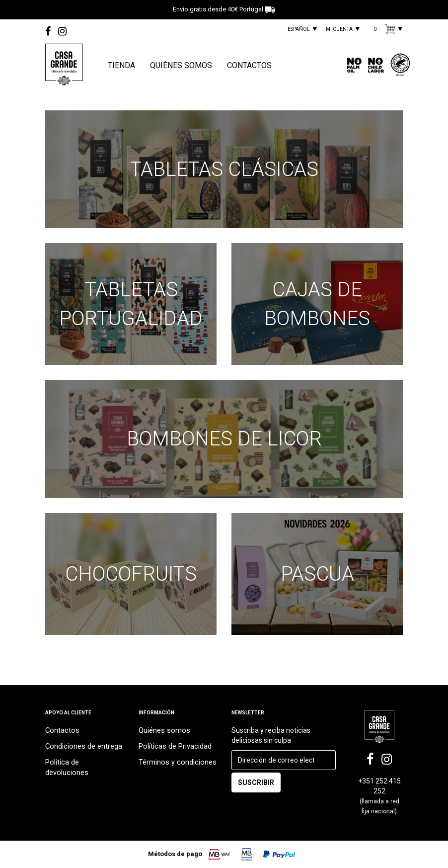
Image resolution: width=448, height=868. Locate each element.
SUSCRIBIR (256, 786)
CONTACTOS (249, 65)
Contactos (61, 734)
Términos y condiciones (175, 764)
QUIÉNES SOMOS (181, 65)
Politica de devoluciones (83, 764)
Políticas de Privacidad (174, 749)
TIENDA (121, 65)
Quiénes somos (163, 734)
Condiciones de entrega (82, 749)
